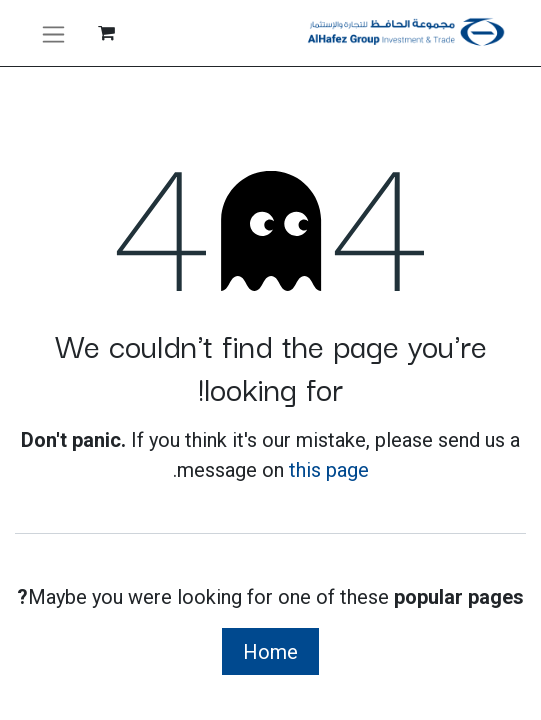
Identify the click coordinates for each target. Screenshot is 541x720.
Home (270, 652)
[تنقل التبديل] (53, 33)
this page (329, 470)
